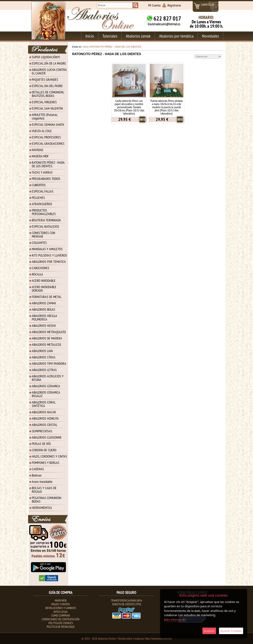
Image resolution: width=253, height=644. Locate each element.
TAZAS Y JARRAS (42, 172)
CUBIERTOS (39, 185)
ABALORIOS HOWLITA (45, 418)
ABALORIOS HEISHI (44, 326)
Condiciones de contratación (61, 619)
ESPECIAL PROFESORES (46, 137)
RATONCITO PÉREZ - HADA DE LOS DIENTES (48, 164)
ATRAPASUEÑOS (42, 204)
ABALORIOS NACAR (44, 412)
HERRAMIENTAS (42, 508)
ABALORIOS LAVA (42, 351)
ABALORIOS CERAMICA (46, 386)
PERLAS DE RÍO (41, 444)
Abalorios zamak (138, 36)
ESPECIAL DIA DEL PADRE (47, 86)
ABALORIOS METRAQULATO (49, 332)
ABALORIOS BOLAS (43, 309)
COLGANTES (39, 243)
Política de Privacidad (61, 627)
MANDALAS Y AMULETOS (47, 249)
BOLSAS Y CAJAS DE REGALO (44, 490)
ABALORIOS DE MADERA (47, 338)
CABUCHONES (41, 268)
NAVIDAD (37, 150)
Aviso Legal (61, 612)
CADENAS (38, 469)
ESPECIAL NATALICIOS (45, 226)
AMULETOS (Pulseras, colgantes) (45, 116)
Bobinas (37, 475)
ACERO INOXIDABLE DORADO (44, 289)
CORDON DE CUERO (44, 450)
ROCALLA (37, 274)
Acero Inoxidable (42, 482)
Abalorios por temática (176, 36)
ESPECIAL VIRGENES (44, 102)
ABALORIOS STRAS (44, 357)
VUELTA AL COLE (42, 131)
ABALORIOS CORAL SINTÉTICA (44, 404)
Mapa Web (61, 600)
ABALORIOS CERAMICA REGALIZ (46, 394)
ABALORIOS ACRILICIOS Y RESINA (48, 378)
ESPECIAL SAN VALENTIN (47, 108)
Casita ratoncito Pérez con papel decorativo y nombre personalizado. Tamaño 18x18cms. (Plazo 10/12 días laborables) (129, 107)
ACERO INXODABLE (44, 281)
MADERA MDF (40, 156)
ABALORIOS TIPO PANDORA (49, 363)
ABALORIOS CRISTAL (45, 425)
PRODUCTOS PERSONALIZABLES (44, 212)
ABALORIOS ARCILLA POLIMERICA (44, 317)
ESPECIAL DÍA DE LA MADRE (49, 63)
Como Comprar (61, 615)
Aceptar (209, 631)
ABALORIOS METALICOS (47, 345)
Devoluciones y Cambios (61, 608)
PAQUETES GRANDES (45, 79)
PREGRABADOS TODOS (46, 179)
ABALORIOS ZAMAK (44, 303)
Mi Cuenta (154, 5)
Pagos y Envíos (61, 604)
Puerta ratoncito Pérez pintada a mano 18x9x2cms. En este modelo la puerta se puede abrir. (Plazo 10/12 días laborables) (167, 107)
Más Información (175, 620)
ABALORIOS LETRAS (44, 370)
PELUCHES (38, 198)
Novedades (210, 36)
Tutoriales (110, 36)
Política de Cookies (61, 623)
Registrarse (174, 5)
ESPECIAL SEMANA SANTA (48, 125)
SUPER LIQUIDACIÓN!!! (46, 57)
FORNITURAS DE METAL (47, 297)
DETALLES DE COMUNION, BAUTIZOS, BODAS (48, 94)
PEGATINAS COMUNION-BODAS (47, 500)
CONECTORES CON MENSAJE (43, 235)
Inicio (90, 36)
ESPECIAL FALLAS (43, 191)
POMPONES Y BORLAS (46, 463)
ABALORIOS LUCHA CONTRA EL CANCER (49, 71)
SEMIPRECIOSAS (42, 431)
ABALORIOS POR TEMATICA (49, 262)
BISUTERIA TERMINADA (46, 220)
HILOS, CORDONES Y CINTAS (49, 456)
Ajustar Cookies (231, 631)
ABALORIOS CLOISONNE (47, 437)
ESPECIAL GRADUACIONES (48, 143)
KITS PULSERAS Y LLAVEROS (49, 255)
